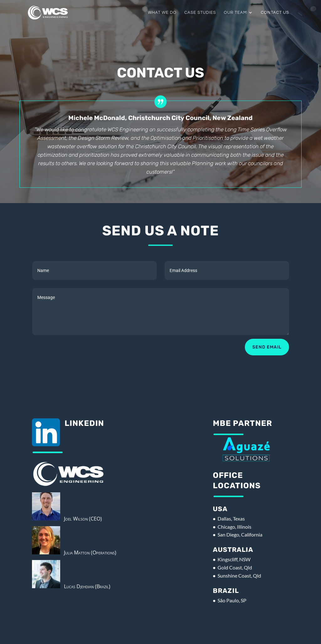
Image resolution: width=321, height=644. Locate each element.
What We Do (162, 13)
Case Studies (200, 13)
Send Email (267, 347)
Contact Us (275, 13)
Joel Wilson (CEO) (81, 519)
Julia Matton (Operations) (88, 552)
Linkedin (84, 423)
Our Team (235, 13)
